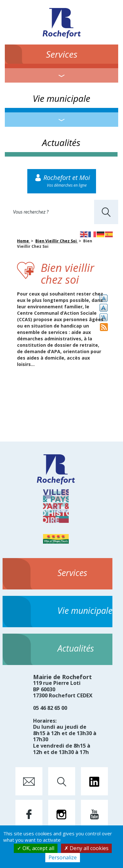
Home (23, 241)
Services (62, 54)
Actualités (61, 142)
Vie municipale (61, 98)
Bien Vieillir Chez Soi (57, 241)
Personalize (63, 857)
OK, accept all (36, 848)
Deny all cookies (86, 848)
